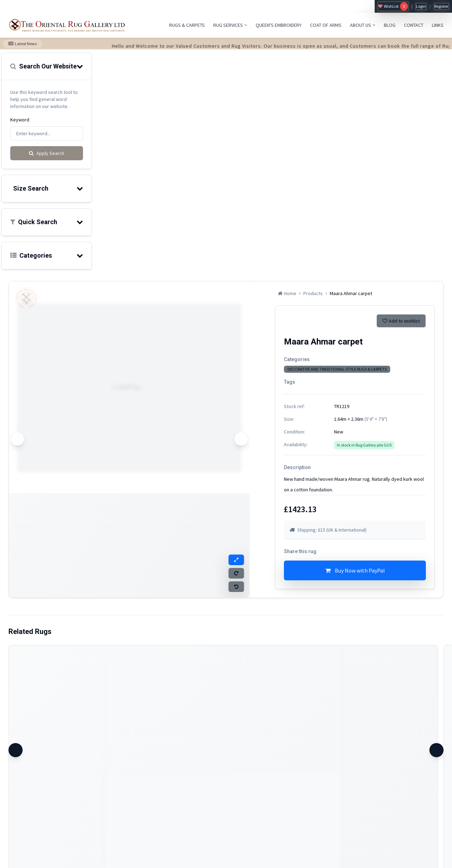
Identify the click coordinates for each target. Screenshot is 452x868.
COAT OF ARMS (326, 25)
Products (313, 293)
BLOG (390, 25)
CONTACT (414, 25)
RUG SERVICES (230, 25)
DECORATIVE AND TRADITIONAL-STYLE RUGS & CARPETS (337, 369)
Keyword (20, 120)
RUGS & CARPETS (187, 25)
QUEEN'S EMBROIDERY (279, 25)
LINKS (438, 25)
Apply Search (47, 153)
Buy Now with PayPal (355, 570)
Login (421, 6)
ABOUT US (363, 25)
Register (441, 6)
